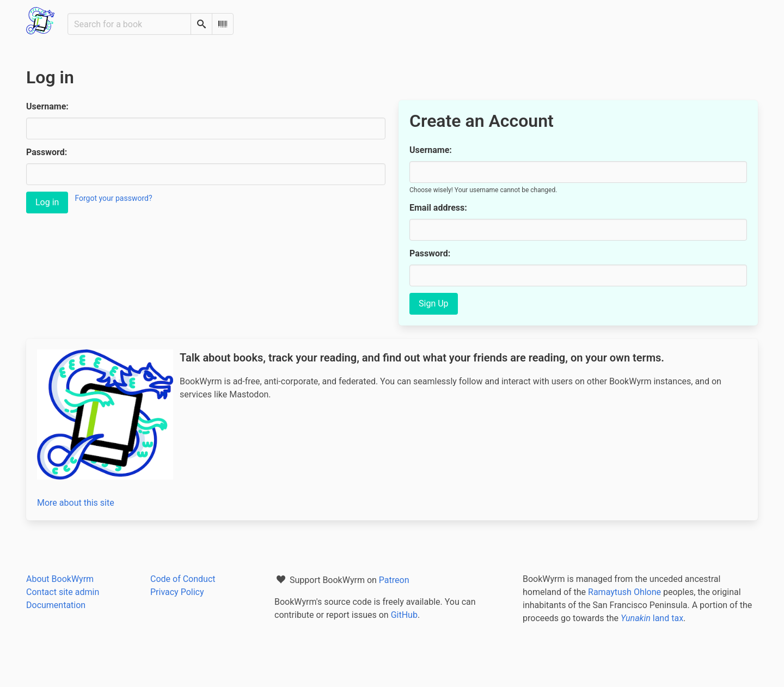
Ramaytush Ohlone (624, 592)
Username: (47, 106)
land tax (652, 618)
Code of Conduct (183, 579)
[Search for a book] (129, 24)
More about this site (76, 503)
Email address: (438, 208)
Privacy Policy (177, 592)
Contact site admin (63, 592)
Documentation (56, 605)
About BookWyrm (60, 579)
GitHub (404, 615)
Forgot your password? (113, 198)
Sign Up (434, 303)
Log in (47, 202)
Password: (47, 152)
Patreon (394, 580)
